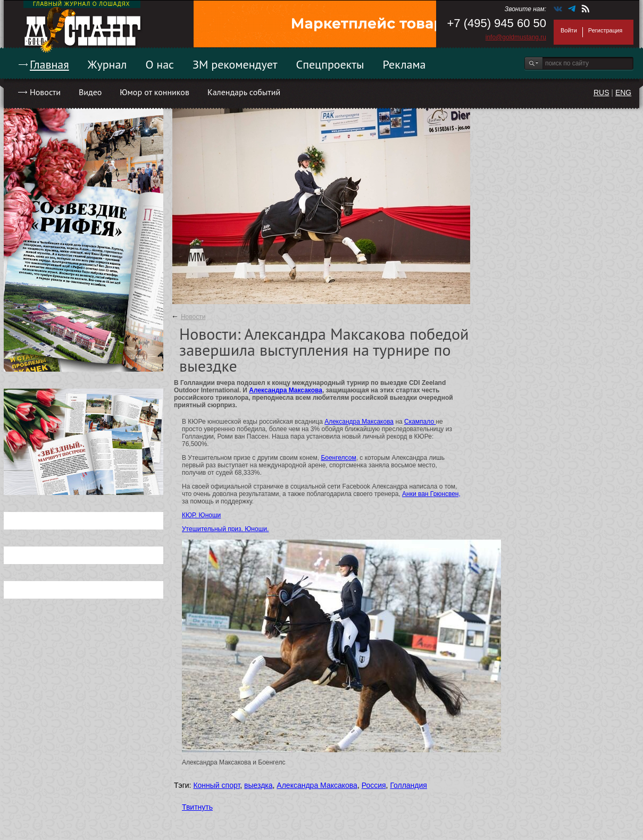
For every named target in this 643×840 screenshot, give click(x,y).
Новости (45, 92)
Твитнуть (197, 807)
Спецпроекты (330, 64)
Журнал (107, 64)
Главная (49, 64)
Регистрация (605, 30)
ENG (623, 93)
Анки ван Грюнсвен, (431, 494)
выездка (258, 785)
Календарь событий (244, 92)
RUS (602, 93)
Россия (374, 785)
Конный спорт (216, 785)
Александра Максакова (286, 390)
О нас (160, 64)
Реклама (404, 64)
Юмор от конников (155, 92)
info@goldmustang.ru (516, 37)
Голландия (408, 785)
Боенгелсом (338, 458)
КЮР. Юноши (201, 515)
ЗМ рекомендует (235, 64)
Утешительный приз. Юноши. (225, 529)
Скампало (420, 422)
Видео (90, 92)
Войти (569, 30)
